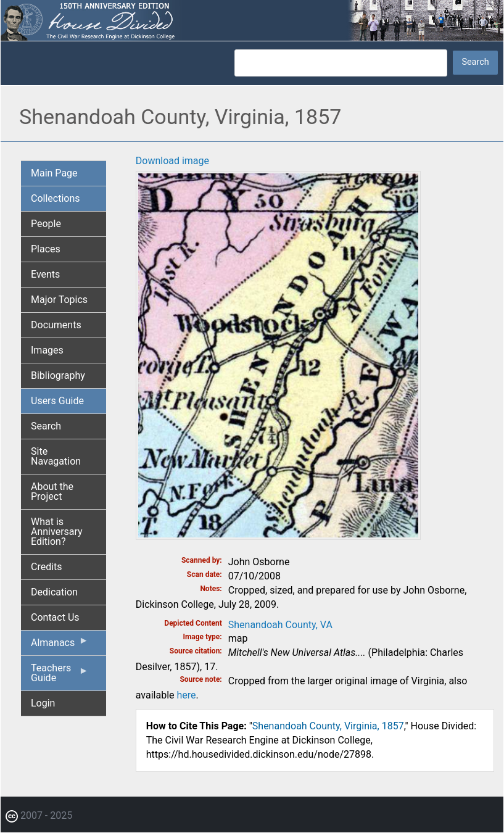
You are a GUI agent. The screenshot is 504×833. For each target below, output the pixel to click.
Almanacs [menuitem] (60, 645)
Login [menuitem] (43, 703)
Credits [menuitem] (47, 567)
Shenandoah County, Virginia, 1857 (328, 726)
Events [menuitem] (45, 274)
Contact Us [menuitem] (55, 617)
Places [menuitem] (46, 249)
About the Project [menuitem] (52, 491)
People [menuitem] (46, 224)
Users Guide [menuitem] (57, 401)
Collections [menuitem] (56, 198)
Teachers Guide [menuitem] (60, 676)
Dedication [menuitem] (54, 592)
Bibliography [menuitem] (58, 375)
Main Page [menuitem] (54, 173)
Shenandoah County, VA (280, 625)
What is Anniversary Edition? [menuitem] (57, 532)
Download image (172, 161)
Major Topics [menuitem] (59, 300)
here (186, 695)
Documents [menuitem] (56, 325)
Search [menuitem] (46, 426)
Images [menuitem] (47, 350)
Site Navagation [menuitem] (56, 456)
